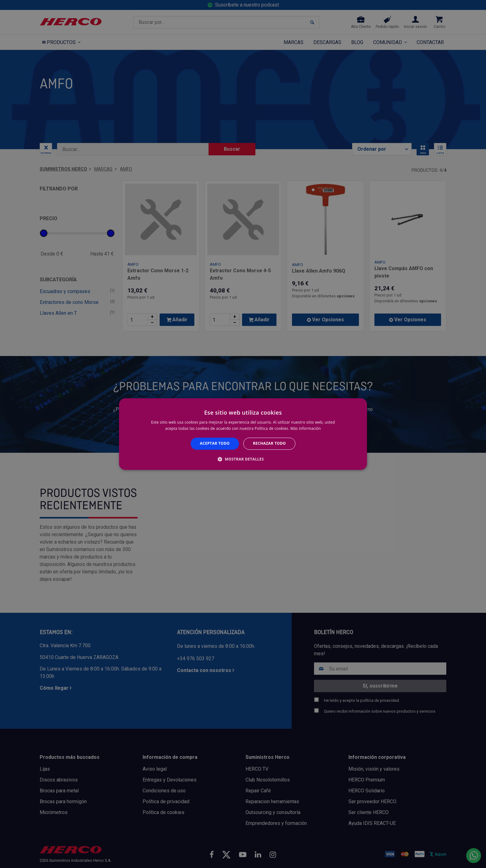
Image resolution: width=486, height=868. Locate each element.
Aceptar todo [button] (215, 444)
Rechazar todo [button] (269, 444)
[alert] (243, 434)
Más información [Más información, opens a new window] (306, 428)
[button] (243, 459)
